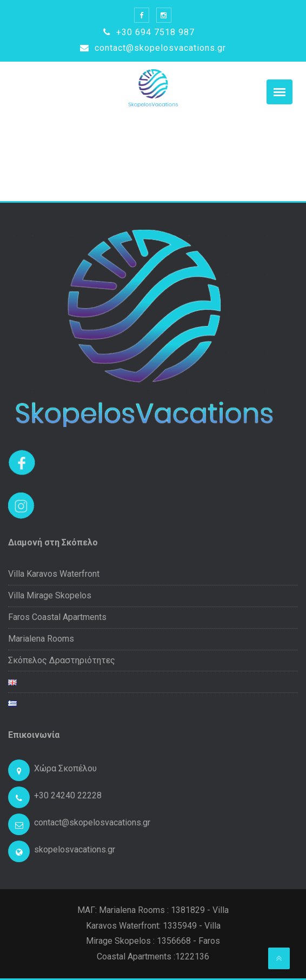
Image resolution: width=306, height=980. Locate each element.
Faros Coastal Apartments (57, 617)
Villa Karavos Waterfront (54, 574)
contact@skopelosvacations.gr (153, 48)
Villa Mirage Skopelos (50, 595)
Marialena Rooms (41, 639)
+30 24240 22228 (68, 795)
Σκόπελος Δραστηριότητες (62, 660)
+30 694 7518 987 (149, 32)
